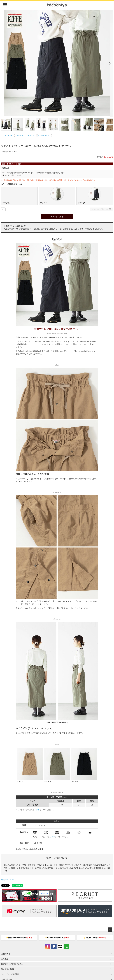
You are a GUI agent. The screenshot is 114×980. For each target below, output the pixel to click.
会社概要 (5, 959)
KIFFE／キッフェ (44, 135)
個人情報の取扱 (8, 969)
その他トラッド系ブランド (26, 135)
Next (110, 63)
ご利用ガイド (7, 954)
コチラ (37, 810)
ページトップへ (110, 930)
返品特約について (8, 880)
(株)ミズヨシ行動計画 (10, 974)
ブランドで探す (8, 135)
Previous (4, 63)
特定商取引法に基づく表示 (12, 964)
